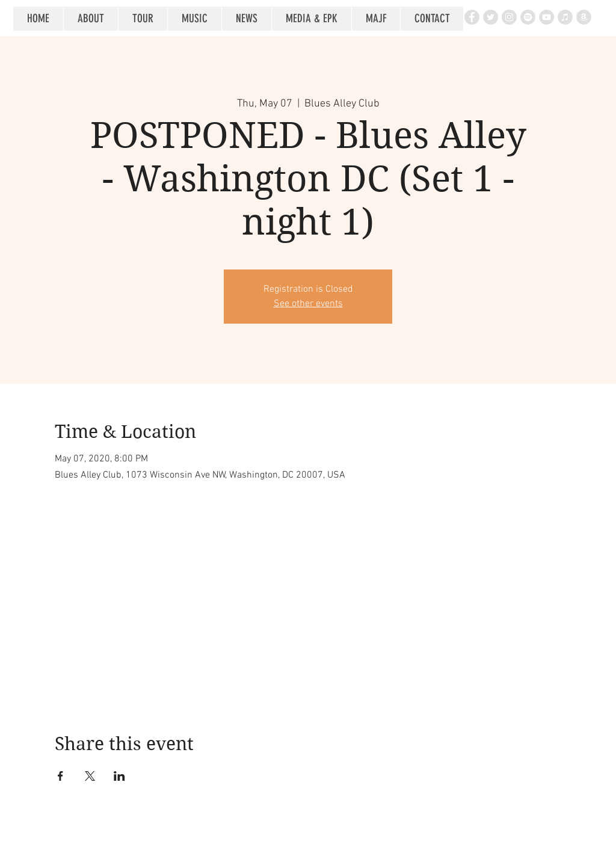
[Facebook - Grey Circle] (472, 17)
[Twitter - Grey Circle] (491, 17)
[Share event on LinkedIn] (119, 776)
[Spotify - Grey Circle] (528, 17)
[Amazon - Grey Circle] (584, 17)
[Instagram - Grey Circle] (509, 17)
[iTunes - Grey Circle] (565, 17)
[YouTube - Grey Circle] (547, 17)
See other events (308, 304)
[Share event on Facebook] (60, 776)
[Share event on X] (90, 776)
